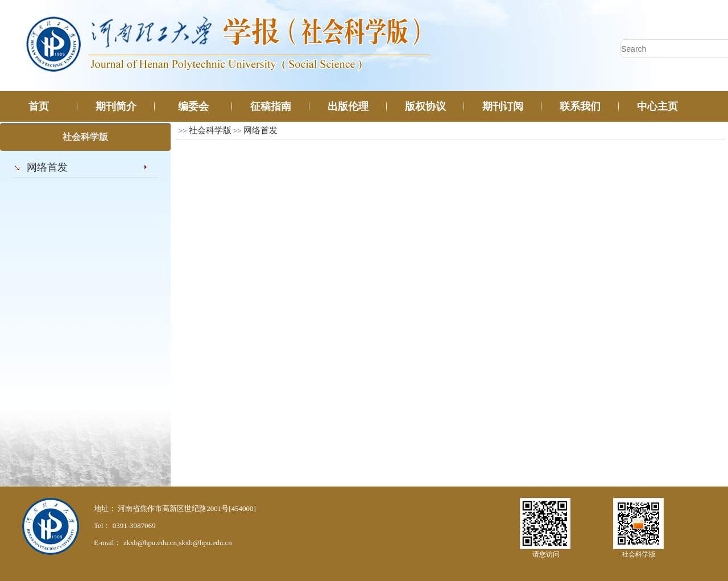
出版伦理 (348, 106)
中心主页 (657, 106)
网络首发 (47, 167)
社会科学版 (210, 130)
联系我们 (580, 106)
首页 (39, 106)
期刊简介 (116, 106)
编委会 (193, 106)
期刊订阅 (503, 106)
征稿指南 (271, 106)
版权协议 (425, 106)
